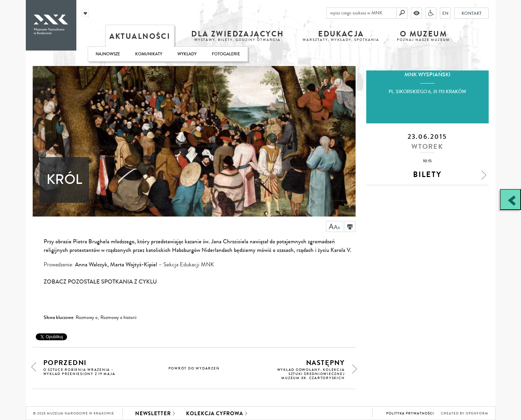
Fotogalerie (226, 54)
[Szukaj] (402, 13)
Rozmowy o (87, 318)
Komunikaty (149, 54)
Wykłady (187, 54)
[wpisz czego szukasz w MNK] (361, 13)
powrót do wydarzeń (194, 368)
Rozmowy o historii (118, 318)
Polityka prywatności (410, 413)
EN (445, 13)
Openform (477, 413)
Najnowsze (108, 54)
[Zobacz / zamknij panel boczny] (511, 200)
